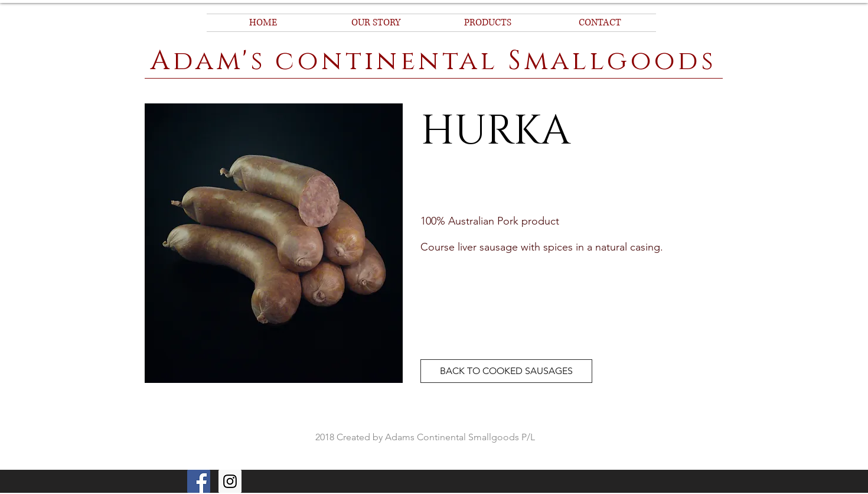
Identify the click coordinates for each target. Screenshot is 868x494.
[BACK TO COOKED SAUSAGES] (506, 371)
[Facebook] (199, 481)
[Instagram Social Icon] (230, 481)
